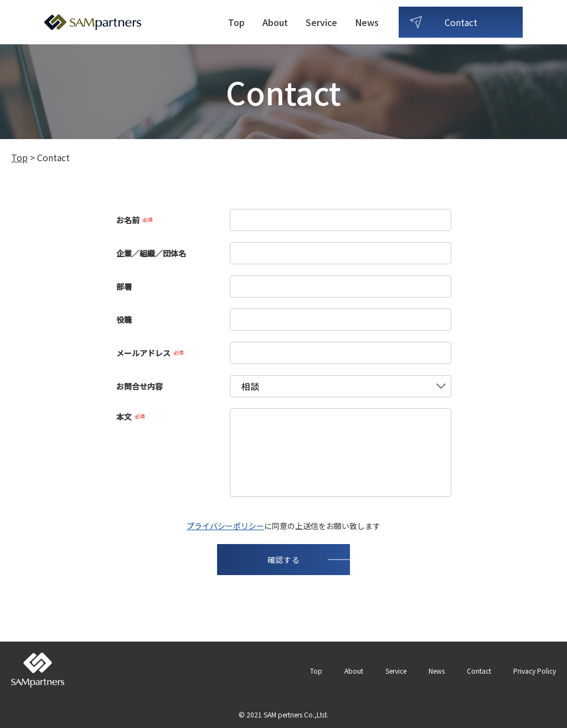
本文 (130, 417)
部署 (124, 286)
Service (321, 22)
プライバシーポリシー (225, 526)
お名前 (134, 220)
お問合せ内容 (140, 386)
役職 (124, 320)
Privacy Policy (535, 671)
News (367, 22)
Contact (461, 22)
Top (236, 22)
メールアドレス (150, 353)
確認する (284, 560)
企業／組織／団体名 (151, 253)
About (275, 22)
